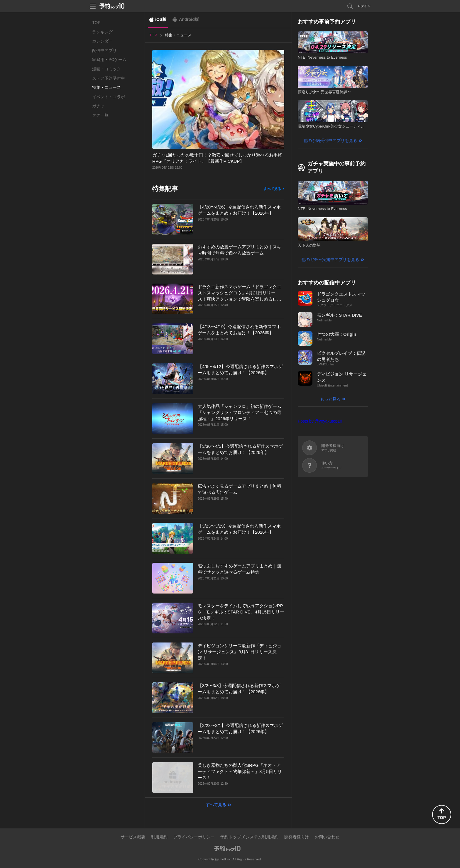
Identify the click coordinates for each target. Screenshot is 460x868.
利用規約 (159, 837)
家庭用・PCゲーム (109, 60)
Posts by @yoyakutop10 (320, 421)
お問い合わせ (327, 837)
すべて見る (272, 189)
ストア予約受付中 (109, 78)
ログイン (364, 6)
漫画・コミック (106, 69)
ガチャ (98, 106)
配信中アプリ (104, 50)
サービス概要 (133, 837)
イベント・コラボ (109, 97)
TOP (96, 23)
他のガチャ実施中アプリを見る (330, 260)
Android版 (189, 19)
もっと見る (330, 399)
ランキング (102, 32)
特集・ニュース (106, 87)
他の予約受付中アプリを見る (330, 140)
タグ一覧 (100, 115)
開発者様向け (297, 837)
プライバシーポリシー (194, 837)
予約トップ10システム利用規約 (249, 837)
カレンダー (102, 41)
